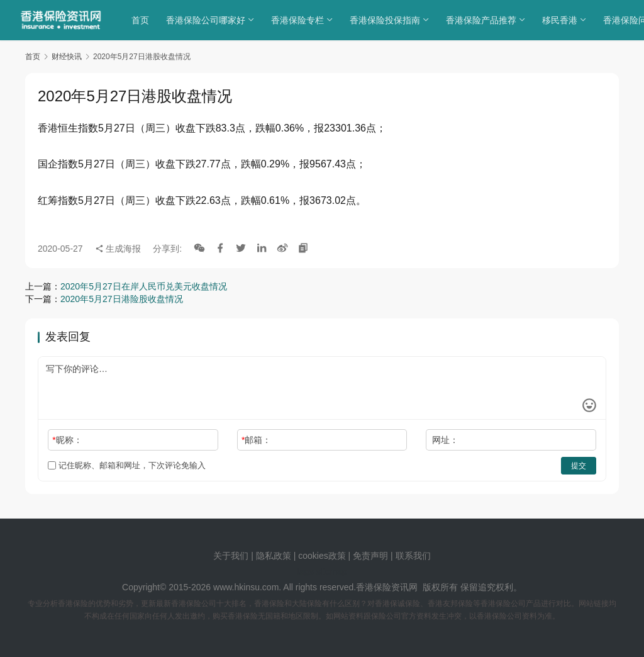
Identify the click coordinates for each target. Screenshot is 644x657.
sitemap (332, 571)
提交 (579, 466)
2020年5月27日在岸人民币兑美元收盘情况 (144, 286)
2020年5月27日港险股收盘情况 (122, 299)
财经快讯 (67, 57)
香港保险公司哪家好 (209, 20)
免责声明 (372, 556)
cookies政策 (322, 556)
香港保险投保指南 (388, 20)
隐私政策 (274, 556)
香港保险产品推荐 (484, 20)
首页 (143, 20)
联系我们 (413, 556)
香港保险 (374, 587)
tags (305, 571)
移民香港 (563, 20)
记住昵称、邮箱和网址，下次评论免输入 (127, 465)
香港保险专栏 (301, 20)
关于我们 (231, 556)
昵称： (67, 440)
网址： (445, 440)
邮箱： (256, 440)
